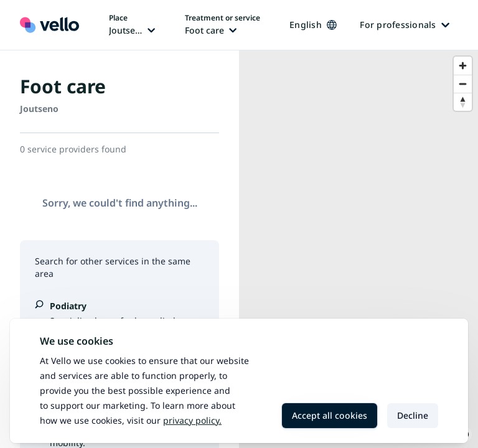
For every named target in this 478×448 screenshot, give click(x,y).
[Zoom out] (463, 84)
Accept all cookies (330, 415)
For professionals (404, 25)
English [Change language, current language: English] (313, 25)
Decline (413, 415)
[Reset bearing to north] (463, 102)
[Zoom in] (463, 66)
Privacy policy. (192, 420)
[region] (358, 249)
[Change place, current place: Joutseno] (132, 25)
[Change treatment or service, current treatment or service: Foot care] (223, 25)
